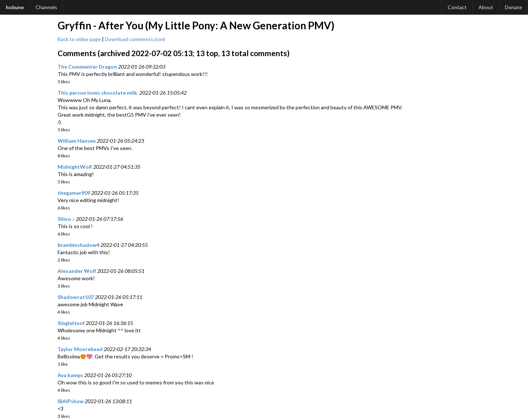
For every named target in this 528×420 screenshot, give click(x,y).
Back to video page (79, 39)
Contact (457, 7)
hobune (15, 7)
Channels (46, 7)
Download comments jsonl (135, 39)
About (486, 7)
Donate (514, 7)
